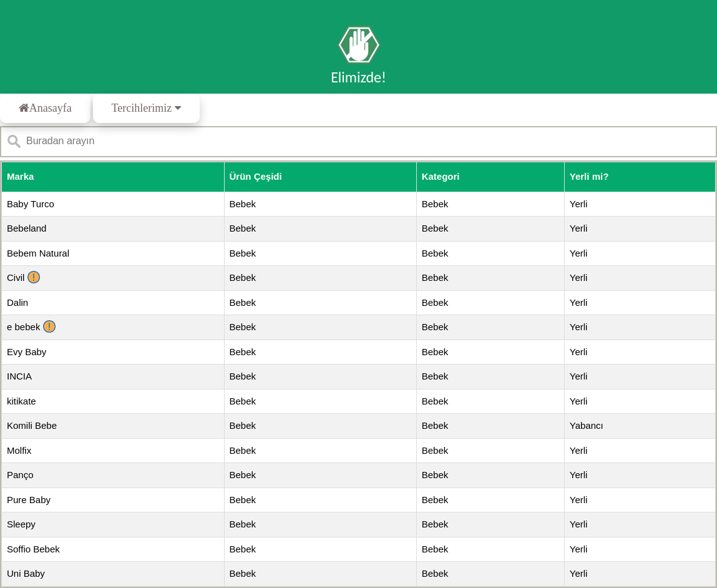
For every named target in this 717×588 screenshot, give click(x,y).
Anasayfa (45, 108)
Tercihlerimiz (146, 108)
